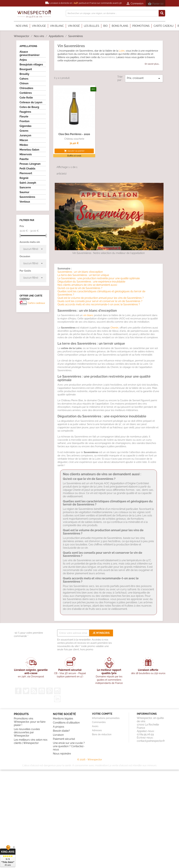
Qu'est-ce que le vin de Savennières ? (80, 288)
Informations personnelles (106, 718)
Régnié (24, 178)
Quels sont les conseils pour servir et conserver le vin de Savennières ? (100, 301)
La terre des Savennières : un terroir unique (83, 275)
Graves (24, 131)
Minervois (26, 154)
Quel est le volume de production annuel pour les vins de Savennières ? (101, 298)
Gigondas (25, 126)
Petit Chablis (27, 169)
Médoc (24, 145)
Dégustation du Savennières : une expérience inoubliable (91, 282)
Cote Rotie (26, 98)
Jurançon (25, 135)
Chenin (114, 328)
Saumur (24, 192)
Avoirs (95, 726)
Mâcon (24, 140)
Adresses (97, 730)
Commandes (99, 722)
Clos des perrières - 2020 (74, 134)
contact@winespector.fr (151, 741)
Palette (24, 159)
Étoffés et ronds (74, 156)
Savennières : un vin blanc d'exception (80, 272)
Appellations (28, 46)
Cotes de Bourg (29, 107)
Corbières (26, 93)
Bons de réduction (102, 734)
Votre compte (102, 714)
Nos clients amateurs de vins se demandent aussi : (88, 285)
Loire (122, 51)
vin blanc (88, 315)
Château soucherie (74, 139)
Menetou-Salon (29, 150)
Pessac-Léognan (30, 164)
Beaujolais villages (31, 65)
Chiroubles (26, 88)
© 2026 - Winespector (90, 760)
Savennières (27, 197)
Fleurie (24, 117)
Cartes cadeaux (36, 303)
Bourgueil (26, 69)
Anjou (23, 60)
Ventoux (25, 202)
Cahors (24, 79)
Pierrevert (26, 173)
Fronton (25, 121)
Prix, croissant (144, 78)
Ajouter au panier (74, 151)
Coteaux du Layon (31, 102)
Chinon (24, 83)
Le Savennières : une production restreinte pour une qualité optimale (99, 278)
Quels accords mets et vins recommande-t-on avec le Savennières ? (99, 304)
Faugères (25, 112)
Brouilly (24, 74)
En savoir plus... (152, 64)
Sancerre (25, 187)
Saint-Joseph (28, 183)
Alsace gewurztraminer (30, 53)
